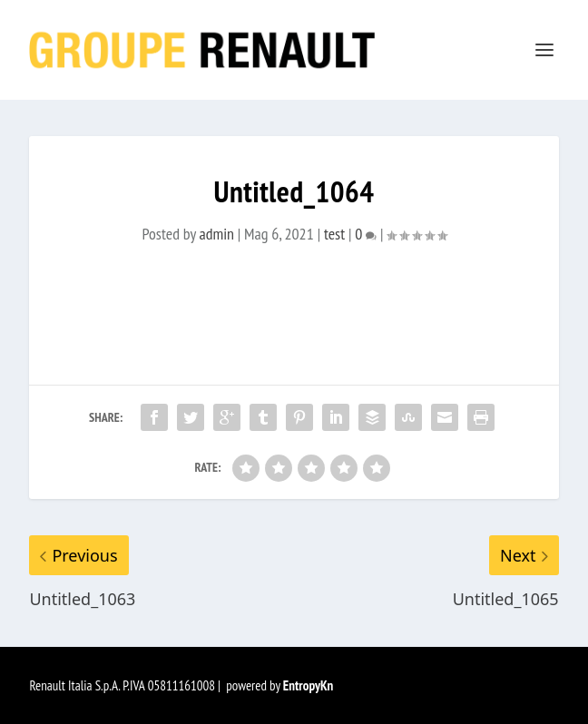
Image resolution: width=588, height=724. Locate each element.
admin (216, 234)
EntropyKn (309, 685)
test (334, 234)
